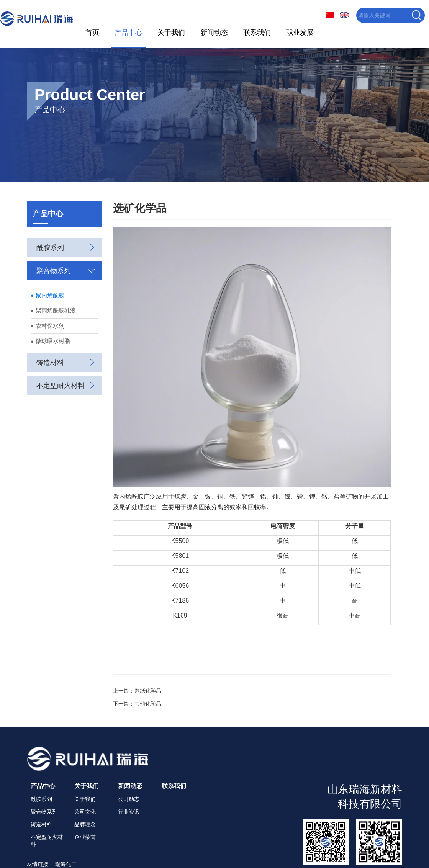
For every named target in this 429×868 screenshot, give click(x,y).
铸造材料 (41, 824)
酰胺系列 (41, 798)
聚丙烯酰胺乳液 (53, 310)
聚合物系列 (44, 811)
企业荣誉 (85, 836)
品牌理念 (85, 824)
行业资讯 (129, 811)
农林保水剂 (47, 325)
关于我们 (171, 32)
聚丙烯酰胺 (47, 294)
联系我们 (256, 32)
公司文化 (85, 811)
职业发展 (299, 32)
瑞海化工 (66, 863)
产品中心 (128, 32)
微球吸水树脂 (50, 340)
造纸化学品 (148, 690)
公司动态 (129, 798)
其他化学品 (148, 703)
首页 (92, 32)
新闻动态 (214, 32)
